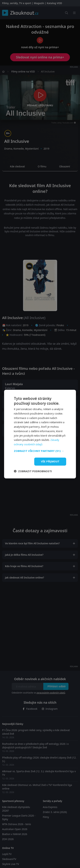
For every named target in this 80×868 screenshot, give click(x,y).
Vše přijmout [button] (50, 461)
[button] (40, 451)
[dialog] (40, 434)
